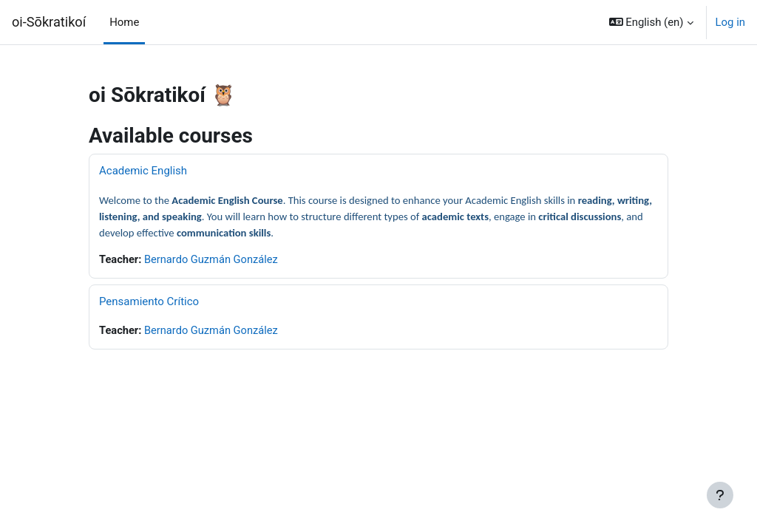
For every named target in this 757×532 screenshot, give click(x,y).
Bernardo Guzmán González (213, 260)
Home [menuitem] (124, 22)
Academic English (143, 171)
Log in (730, 22)
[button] (651, 22)
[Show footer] (720, 495)
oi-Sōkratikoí (49, 22)
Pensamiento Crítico (149, 301)
